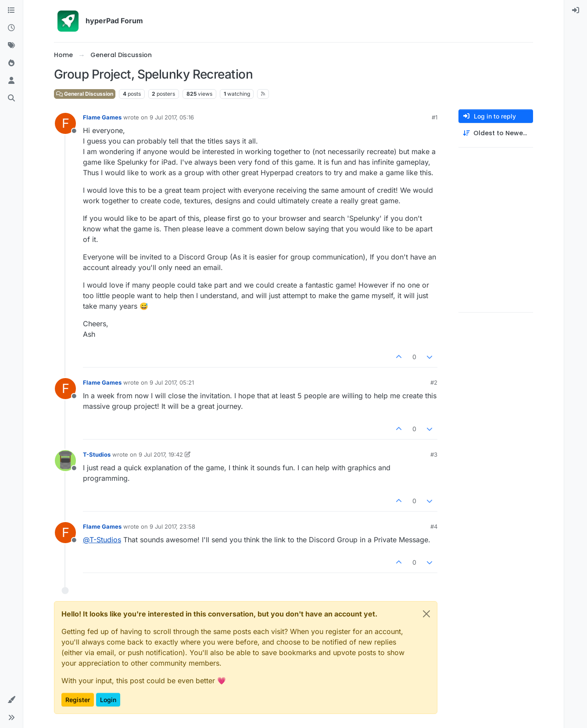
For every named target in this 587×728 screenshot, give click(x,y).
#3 (434, 454)
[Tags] (11, 46)
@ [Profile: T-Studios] (102, 540)
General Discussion (85, 94)
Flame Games (102, 117)
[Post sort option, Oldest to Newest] (496, 133)
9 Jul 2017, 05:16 (172, 117)
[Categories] (11, 11)
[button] (11, 700)
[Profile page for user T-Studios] (65, 461)
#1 (435, 117)
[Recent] (11, 28)
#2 (434, 382)
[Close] (426, 614)
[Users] (11, 81)
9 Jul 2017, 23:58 (172, 526)
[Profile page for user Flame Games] (65, 123)
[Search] (11, 98)
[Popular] (11, 63)
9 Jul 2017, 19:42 (161, 454)
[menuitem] (576, 11)
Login (108, 700)
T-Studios (97, 454)
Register (78, 700)
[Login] (576, 11)
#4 (434, 526)
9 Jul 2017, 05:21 (172, 382)
